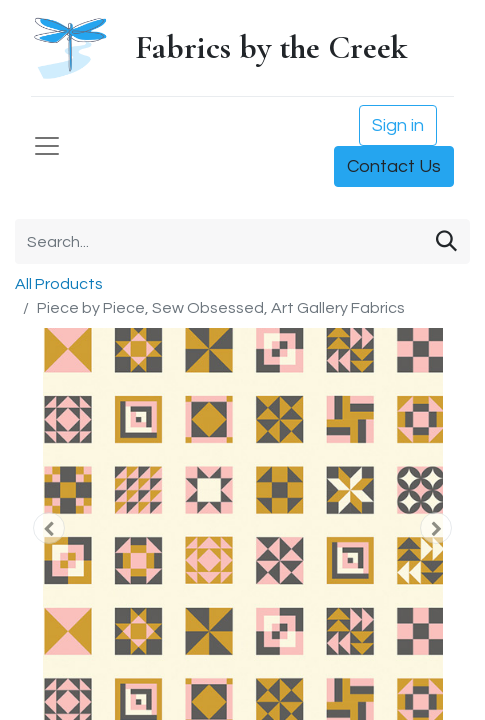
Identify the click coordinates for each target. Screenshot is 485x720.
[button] (49, 528)
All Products (59, 284)
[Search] (446, 241)
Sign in (398, 125)
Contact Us (394, 166)
